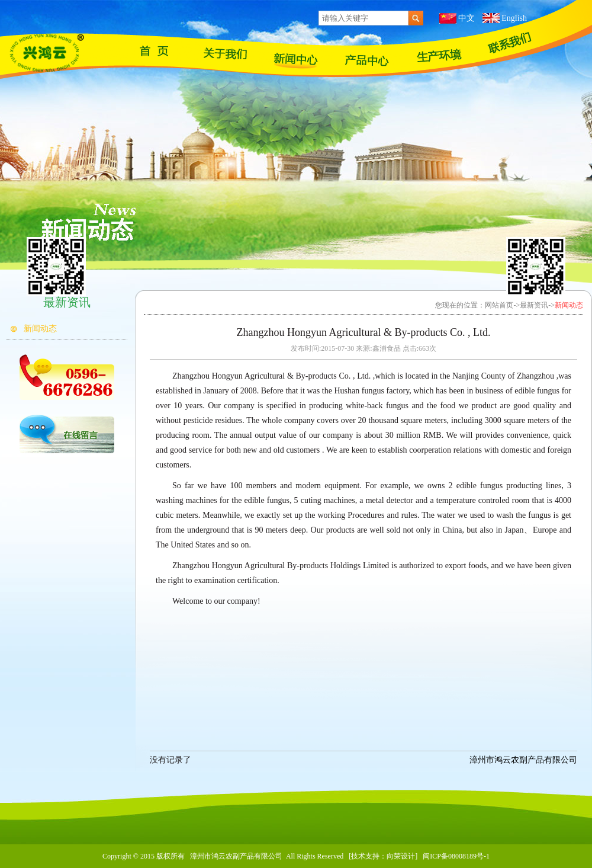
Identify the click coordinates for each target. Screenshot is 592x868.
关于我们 (225, 53)
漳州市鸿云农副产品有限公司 (523, 760)
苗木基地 (438, 55)
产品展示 (367, 60)
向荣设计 (401, 856)
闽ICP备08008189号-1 (456, 856)
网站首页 (154, 50)
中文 (466, 18)
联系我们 (509, 43)
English (514, 18)
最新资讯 (296, 59)
